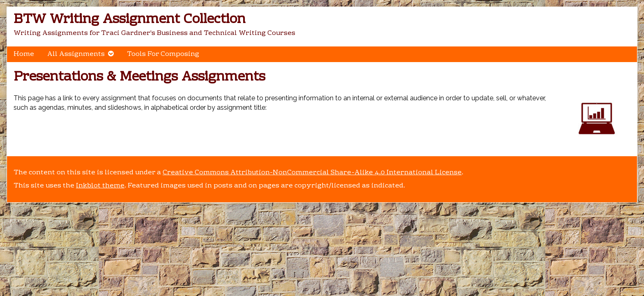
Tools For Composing (163, 54)
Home (24, 54)
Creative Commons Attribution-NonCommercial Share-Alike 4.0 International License (312, 173)
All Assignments (76, 54)
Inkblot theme (100, 186)
